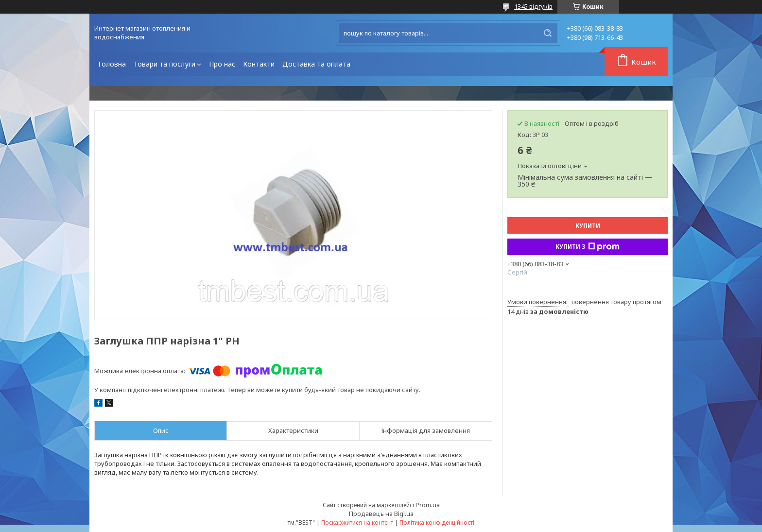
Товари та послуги (165, 64)
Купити (588, 226)
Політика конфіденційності (437, 523)
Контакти (259, 64)
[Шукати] (548, 33)
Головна (112, 64)
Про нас (222, 64)
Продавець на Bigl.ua (381, 514)
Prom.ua (428, 505)
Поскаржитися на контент (357, 523)
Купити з (588, 247)
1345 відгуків (533, 6)
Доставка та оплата (316, 64)
